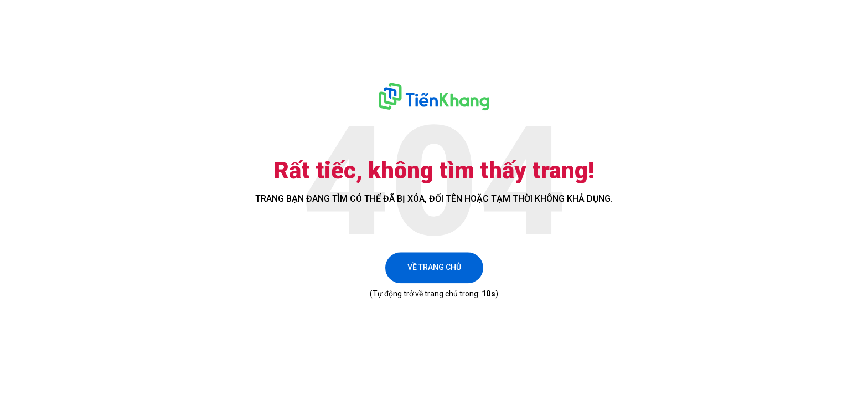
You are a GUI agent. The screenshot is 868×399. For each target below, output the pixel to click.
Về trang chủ (434, 268)
